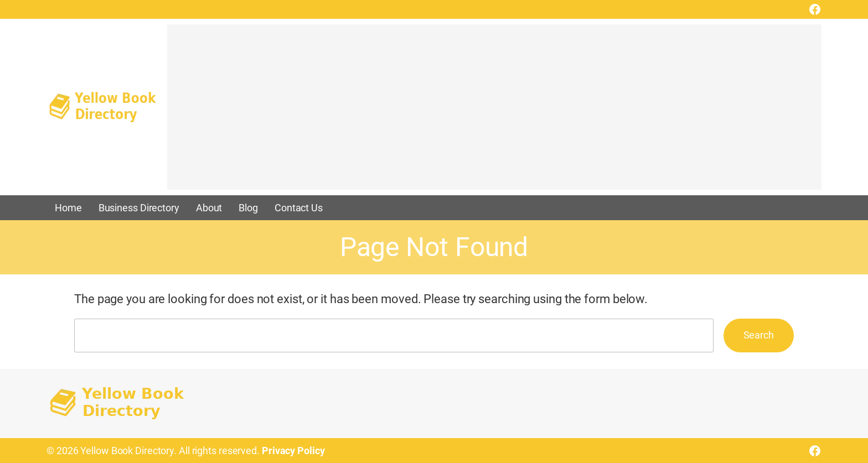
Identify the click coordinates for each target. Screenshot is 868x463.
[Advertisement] (494, 112)
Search (759, 335)
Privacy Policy (293, 451)
